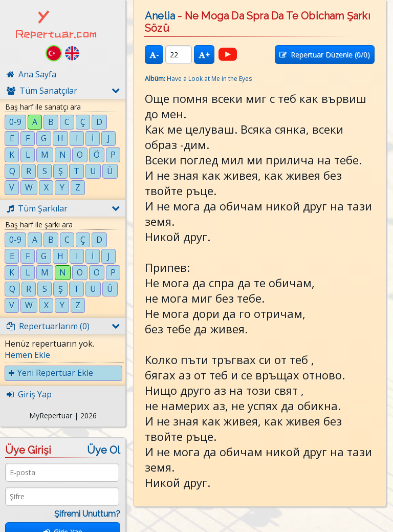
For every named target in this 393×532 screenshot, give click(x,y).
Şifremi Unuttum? (87, 514)
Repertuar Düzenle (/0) (325, 55)
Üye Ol (104, 450)
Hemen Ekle (27, 355)
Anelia (160, 16)
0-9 (15, 122)
